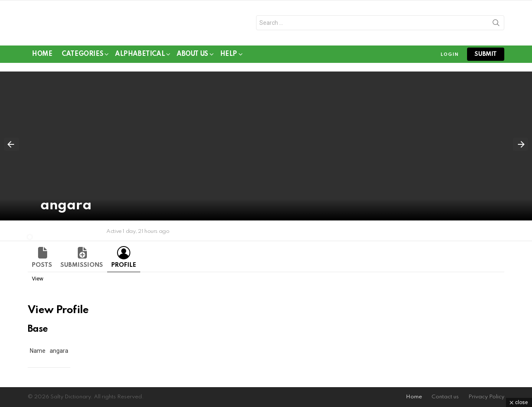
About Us (192, 59)
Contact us (445, 397)
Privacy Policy (486, 397)
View (38, 281)
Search (496, 26)
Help (229, 59)
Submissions (82, 268)
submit (486, 57)
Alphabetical (140, 59)
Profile (124, 268)
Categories (82, 59)
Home (42, 57)
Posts (42, 268)
